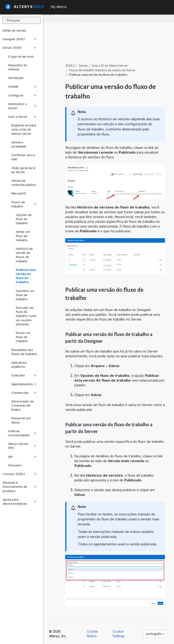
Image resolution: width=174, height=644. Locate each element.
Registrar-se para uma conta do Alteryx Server (24, 129)
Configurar (22, 95)
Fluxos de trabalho (24, 204)
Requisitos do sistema (18, 67)
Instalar (22, 86)
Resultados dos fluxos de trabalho (24, 352)
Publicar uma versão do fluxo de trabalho (26, 276)
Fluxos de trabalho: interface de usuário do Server (102, 70)
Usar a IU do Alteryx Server (110, 66)
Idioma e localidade (19, 144)
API (22, 457)
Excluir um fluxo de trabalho (23, 337)
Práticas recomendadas (22, 433)
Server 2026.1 (19, 48)
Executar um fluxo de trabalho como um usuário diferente (26, 316)
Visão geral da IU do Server (23, 170)
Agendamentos (24, 384)
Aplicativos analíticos (19, 365)
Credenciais (24, 393)
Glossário (15, 465)
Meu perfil (18, 193)
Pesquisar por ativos (21, 420)
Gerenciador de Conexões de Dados (23, 405)
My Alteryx (59, 7)
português (155, 634)
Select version (64, 16)
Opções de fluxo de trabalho (24, 219)
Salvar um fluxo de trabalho (23, 236)
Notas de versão (14, 30)
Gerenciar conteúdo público (24, 183)
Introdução (16, 78)
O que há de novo (21, 56)
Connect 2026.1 (19, 474)
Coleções (24, 375)
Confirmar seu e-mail (24, 157)
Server (83, 66)
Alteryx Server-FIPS (22, 446)
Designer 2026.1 (19, 39)
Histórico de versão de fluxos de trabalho (24, 255)
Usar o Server (22, 117)
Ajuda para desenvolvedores (19, 502)
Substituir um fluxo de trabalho (25, 295)
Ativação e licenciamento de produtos (19, 487)
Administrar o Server (22, 106)
